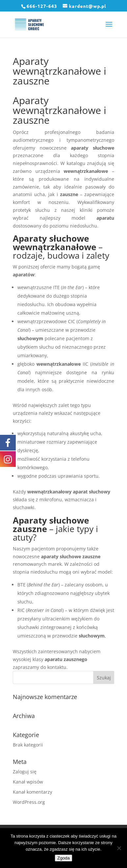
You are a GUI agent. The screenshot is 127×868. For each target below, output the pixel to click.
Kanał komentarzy (32, 792)
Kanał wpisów (28, 782)
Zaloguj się (25, 772)
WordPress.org (29, 802)
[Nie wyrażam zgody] (119, 848)
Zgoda (64, 858)
